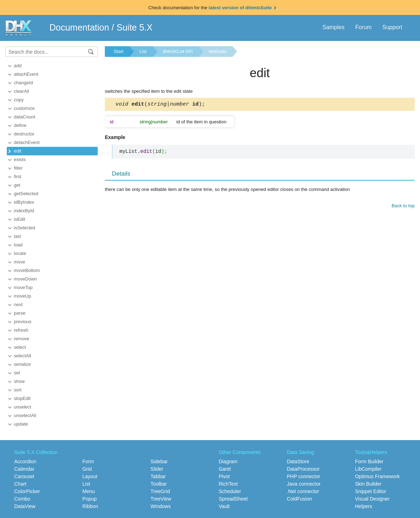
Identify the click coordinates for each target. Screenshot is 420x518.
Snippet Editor (371, 491)
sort (18, 390)
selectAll (22, 356)
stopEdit (22, 398)
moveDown (25, 279)
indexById (24, 211)
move (20, 262)
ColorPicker (27, 491)
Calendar (24, 469)
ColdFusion (299, 499)
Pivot (224, 476)
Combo (22, 499)
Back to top (403, 207)
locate (20, 253)
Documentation (79, 27)
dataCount (25, 117)
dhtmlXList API (178, 51)
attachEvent (26, 74)
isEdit (20, 219)
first (18, 177)
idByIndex (24, 202)
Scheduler (230, 491)
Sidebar (159, 461)
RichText (228, 484)
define (20, 125)
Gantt (225, 469)
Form (88, 461)
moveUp (22, 296)
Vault (224, 506)
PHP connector (303, 476)
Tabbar (158, 476)
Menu (89, 491)
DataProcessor (303, 469)
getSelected (26, 194)
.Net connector (303, 491)
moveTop (23, 287)
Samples (333, 27)
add (18, 66)
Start (119, 51)
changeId (23, 83)
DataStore (298, 461)
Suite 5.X (134, 27)
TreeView (161, 499)
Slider (157, 469)
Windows (161, 506)
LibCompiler (368, 469)
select (20, 347)
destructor (24, 134)
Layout (90, 476)
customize (24, 108)
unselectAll (25, 415)
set (17, 373)
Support (392, 27)
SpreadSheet (233, 499)
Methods (217, 51)
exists (20, 159)
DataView (25, 506)
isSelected (25, 228)
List (143, 51)
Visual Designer (372, 499)
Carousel (24, 476)
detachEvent (27, 142)
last (17, 236)
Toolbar (159, 484)
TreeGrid (160, 491)
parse (20, 313)
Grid (87, 469)
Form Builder (369, 461)
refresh (21, 330)
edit (18, 151)
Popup (90, 499)
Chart (20, 484)
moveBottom (27, 270)
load (18, 245)
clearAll (21, 91)
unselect (22, 407)
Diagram (228, 461)
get (17, 185)
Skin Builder (368, 484)
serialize (22, 364)
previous (23, 322)
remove (21, 339)
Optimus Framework (377, 476)
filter (18, 168)
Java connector (304, 484)
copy (19, 100)
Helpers (364, 506)
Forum (364, 27)
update (21, 424)
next (18, 305)
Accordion (25, 461)
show (19, 381)
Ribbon (90, 506)
